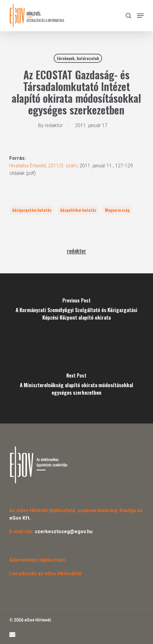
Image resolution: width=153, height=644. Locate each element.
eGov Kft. (20, 518)
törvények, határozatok (78, 58)
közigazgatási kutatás (32, 210)
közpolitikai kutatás (78, 210)
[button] (140, 16)
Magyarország (117, 210)
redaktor (54, 125)
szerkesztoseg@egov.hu (64, 532)
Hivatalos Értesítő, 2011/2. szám (43, 166)
